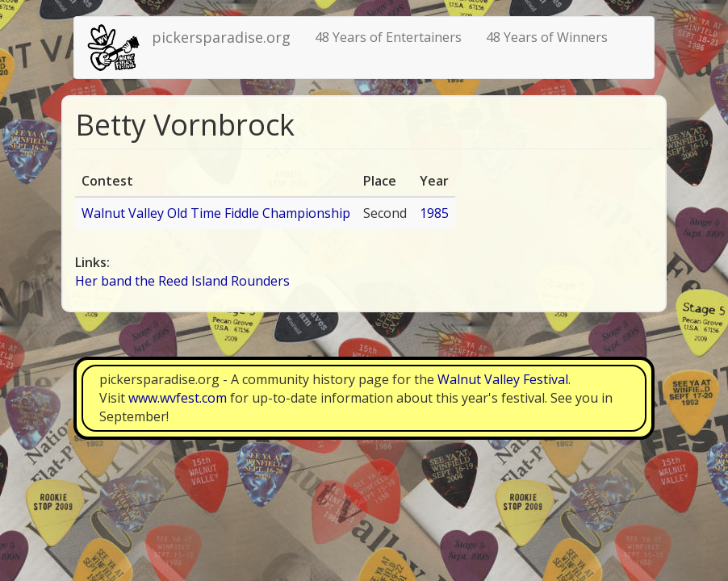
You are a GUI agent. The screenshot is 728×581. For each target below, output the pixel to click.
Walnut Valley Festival (503, 379)
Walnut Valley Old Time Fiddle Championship (216, 213)
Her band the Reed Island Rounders (182, 281)
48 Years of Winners (547, 37)
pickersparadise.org (221, 37)
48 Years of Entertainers (388, 37)
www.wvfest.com (178, 398)
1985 (434, 213)
